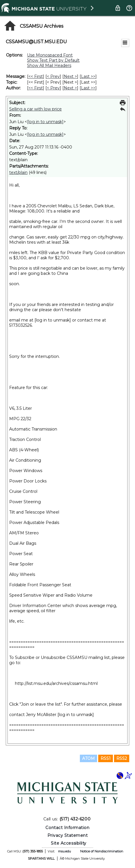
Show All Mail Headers (49, 65)
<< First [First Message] (36, 76)
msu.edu (64, 851)
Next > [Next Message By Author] (70, 88)
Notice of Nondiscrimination (102, 851)
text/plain (18, 172)
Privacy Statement (68, 835)
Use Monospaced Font (50, 55)
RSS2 (122, 758)
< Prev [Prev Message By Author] (53, 88)
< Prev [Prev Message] (53, 76)
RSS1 (106, 758)
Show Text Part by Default (53, 60)
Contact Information (67, 828)
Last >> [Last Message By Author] (88, 88)
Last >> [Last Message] (88, 76)
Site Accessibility (69, 843)
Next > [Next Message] (70, 76)
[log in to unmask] (45, 122)
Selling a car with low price (35, 109)
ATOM (88, 758)
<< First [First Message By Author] (36, 88)
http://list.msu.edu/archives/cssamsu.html (56, 683)
